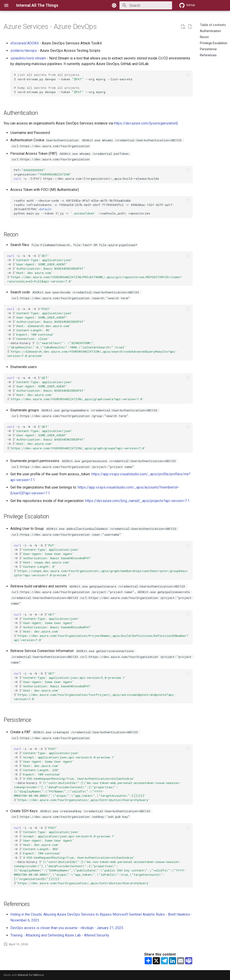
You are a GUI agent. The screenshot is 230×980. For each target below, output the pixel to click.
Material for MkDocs (31, 975)
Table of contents (213, 25)
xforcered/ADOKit (24, 43)
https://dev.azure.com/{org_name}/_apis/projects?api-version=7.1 (137, 501)
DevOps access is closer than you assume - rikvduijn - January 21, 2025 (67, 928)
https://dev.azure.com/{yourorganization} (146, 123)
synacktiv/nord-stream (28, 58)
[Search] (146, 5)
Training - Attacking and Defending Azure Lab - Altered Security (60, 935)
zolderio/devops (24, 51)
